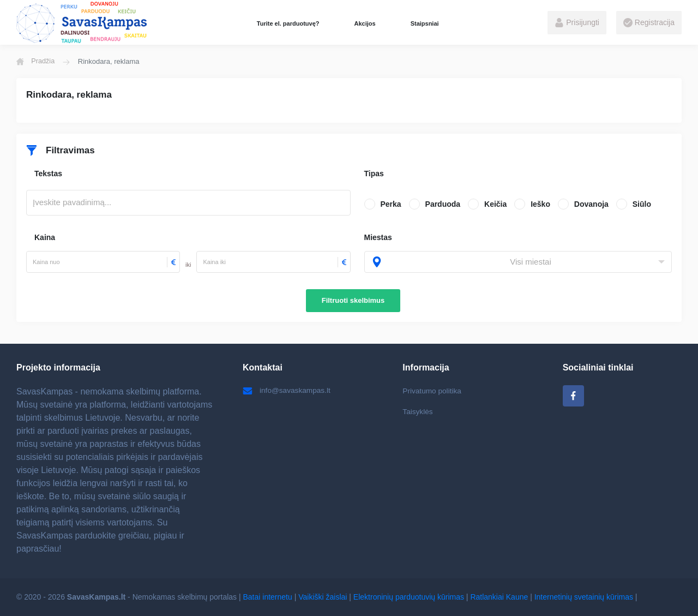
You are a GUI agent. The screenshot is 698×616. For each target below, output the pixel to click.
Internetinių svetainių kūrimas (584, 597)
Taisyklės (418, 412)
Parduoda (443, 204)
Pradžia (36, 62)
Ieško (540, 204)
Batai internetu (268, 597)
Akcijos (365, 23)
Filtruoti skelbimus (353, 300)
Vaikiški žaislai (323, 597)
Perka (391, 204)
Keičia (495, 204)
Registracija (649, 23)
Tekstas (48, 174)
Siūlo (642, 204)
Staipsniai (425, 23)
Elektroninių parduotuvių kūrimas (409, 597)
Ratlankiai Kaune (499, 597)
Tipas (374, 174)
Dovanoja (591, 204)
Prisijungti (577, 23)
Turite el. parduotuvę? (288, 23)
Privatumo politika (433, 391)
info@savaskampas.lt (287, 391)
